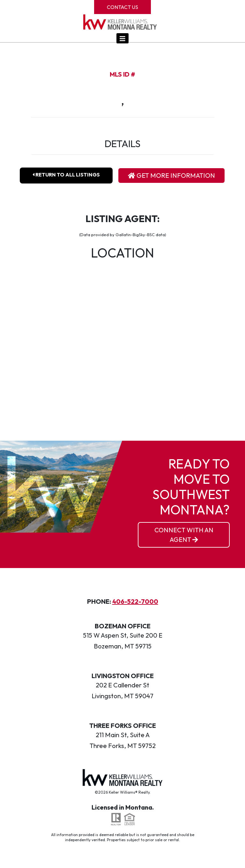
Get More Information (171, 175)
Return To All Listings (66, 175)
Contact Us (122, 7)
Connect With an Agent (184, 535)
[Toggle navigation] (122, 38)
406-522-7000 (135, 601)
